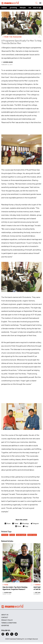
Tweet (15, 523)
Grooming (13, 8)
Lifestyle (23, 8)
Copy (25, 526)
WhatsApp (24, 523)
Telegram (35, 523)
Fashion (4, 8)
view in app (37, 8)
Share (7, 523)
